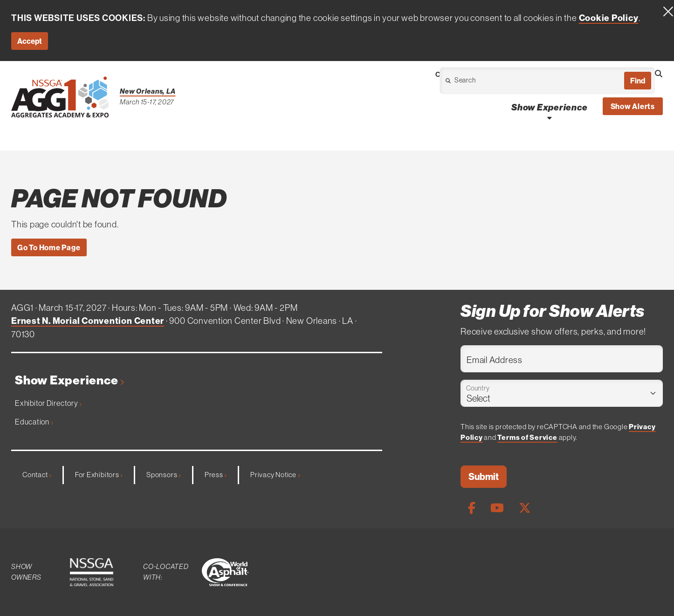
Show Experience (69, 380)
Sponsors (164, 475)
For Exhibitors (99, 475)
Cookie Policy (609, 18)
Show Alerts (633, 106)
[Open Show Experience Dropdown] (549, 118)
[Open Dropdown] (494, 83)
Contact (37, 475)
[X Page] (525, 508)
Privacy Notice (275, 475)
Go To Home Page (49, 247)
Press (216, 475)
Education (34, 422)
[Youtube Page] (497, 508)
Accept (30, 41)
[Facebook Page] (472, 508)
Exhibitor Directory (48, 403)
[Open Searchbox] (659, 74)
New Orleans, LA (148, 91)
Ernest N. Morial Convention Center (88, 321)
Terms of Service (527, 437)
